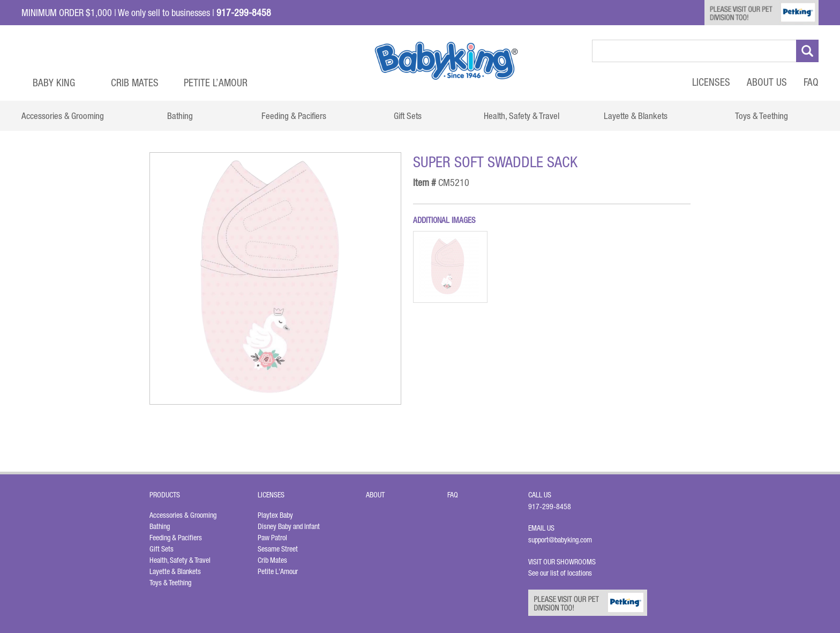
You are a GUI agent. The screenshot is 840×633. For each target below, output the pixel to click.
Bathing (160, 526)
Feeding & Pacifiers (176, 538)
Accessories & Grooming (183, 515)
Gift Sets (162, 549)
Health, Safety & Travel (180, 560)
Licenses (711, 82)
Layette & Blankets (175, 571)
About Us (767, 82)
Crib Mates (135, 83)
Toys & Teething (170, 583)
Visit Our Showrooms (564, 562)
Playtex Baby (275, 515)
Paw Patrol (272, 538)
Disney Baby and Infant (289, 526)
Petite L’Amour (216, 83)
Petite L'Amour (278, 571)
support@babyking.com (560, 540)
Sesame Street (278, 549)
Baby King (54, 83)
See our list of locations (560, 573)
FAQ (811, 82)
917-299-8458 (550, 507)
